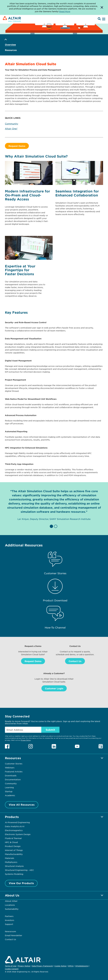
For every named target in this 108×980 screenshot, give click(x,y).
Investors (10, 920)
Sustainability (12, 909)
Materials (10, 858)
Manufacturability (14, 854)
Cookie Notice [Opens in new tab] (60, 966)
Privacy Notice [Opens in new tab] (24, 966)
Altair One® (11, 128)
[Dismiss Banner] (102, 7)
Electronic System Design (18, 834)
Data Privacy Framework (42, 966)
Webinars (10, 768)
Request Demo (17, 146)
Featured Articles (14, 772)
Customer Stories (14, 764)
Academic (10, 795)
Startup (9, 791)
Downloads (11, 775)
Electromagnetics (14, 830)
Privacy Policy (26, 740)
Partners (9, 916)
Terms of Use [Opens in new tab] (11, 966)
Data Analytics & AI (15, 826)
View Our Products (21, 883)
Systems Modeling (14, 874)
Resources (11, 50)
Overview (10, 45)
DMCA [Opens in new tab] (71, 966)
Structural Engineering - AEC (19, 870)
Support (9, 924)
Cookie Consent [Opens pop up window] (12, 969)
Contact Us (75, 661)
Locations (10, 905)
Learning (9, 787)
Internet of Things (14, 850)
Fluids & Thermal (13, 838)
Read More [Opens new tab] (65, 11)
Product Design (13, 846)
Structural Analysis (14, 866)
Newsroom (10, 931)
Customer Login (54, 688)
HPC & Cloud (11, 842)
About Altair (11, 901)
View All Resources (22, 805)
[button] (52, 526)
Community (12, 124)
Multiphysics (11, 862)
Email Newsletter (14, 935)
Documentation (13, 779)
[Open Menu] (103, 19)
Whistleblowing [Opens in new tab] (82, 966)
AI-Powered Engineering (17, 822)
